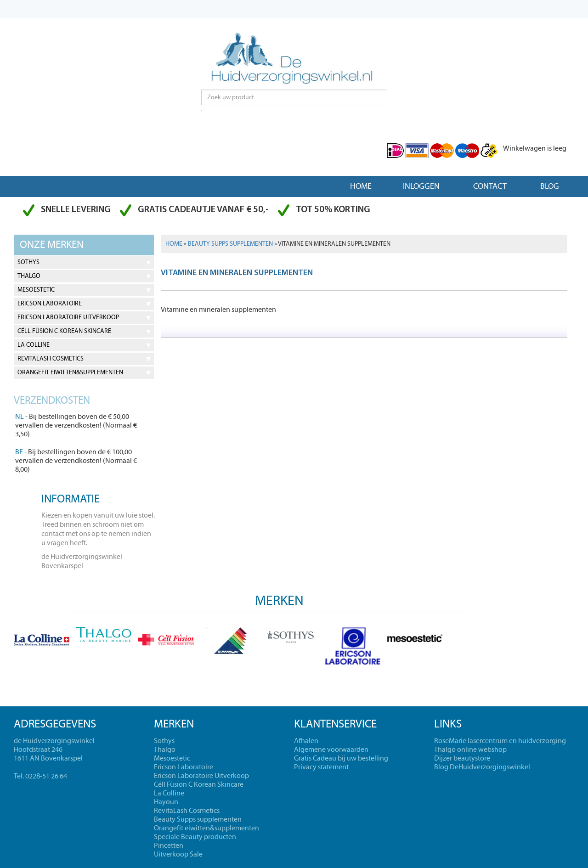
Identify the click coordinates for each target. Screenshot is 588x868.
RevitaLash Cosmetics (51, 359)
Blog (550, 186)
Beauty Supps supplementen (230, 244)
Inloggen (421, 186)
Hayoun (166, 802)
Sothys (28, 262)
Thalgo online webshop (470, 750)
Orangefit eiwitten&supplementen (70, 372)
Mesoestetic (36, 290)
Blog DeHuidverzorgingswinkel (482, 767)
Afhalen (306, 741)
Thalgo (29, 276)
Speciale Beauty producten (195, 837)
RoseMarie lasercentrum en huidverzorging (500, 741)
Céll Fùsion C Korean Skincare (64, 331)
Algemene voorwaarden (331, 750)
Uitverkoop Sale (178, 854)
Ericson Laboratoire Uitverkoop (68, 317)
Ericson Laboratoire (50, 304)
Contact (490, 186)
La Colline (34, 345)
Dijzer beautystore (462, 758)
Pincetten (169, 845)
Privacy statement (321, 767)
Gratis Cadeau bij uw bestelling (341, 758)
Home (361, 186)
